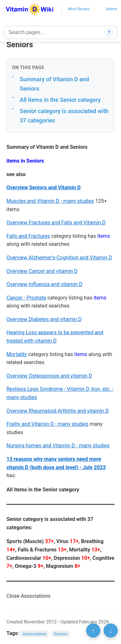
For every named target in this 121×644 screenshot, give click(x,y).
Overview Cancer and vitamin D (42, 271)
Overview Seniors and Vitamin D (44, 188)
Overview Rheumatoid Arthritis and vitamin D (58, 411)
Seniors (61, 634)
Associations (35, 634)
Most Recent (79, 9)
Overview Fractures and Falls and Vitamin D (56, 223)
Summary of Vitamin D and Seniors (54, 84)
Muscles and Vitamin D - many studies (50, 201)
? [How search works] (109, 32)
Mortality (17, 354)
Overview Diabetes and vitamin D (44, 319)
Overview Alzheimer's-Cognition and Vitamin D (59, 258)
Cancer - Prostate (26, 298)
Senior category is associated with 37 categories (64, 116)
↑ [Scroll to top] (93, 631)
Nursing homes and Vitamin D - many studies (58, 446)
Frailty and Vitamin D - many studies (47, 424)
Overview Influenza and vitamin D (44, 284)
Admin (111, 9)
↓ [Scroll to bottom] (111, 631)
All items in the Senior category (60, 100)
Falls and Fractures (28, 236)
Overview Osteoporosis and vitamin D (49, 376)
